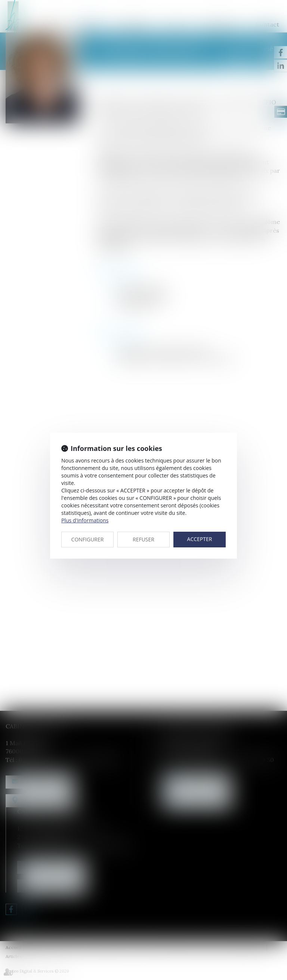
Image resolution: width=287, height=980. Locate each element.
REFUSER (143, 539)
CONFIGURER (88, 539)
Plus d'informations (85, 520)
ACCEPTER (200, 539)
